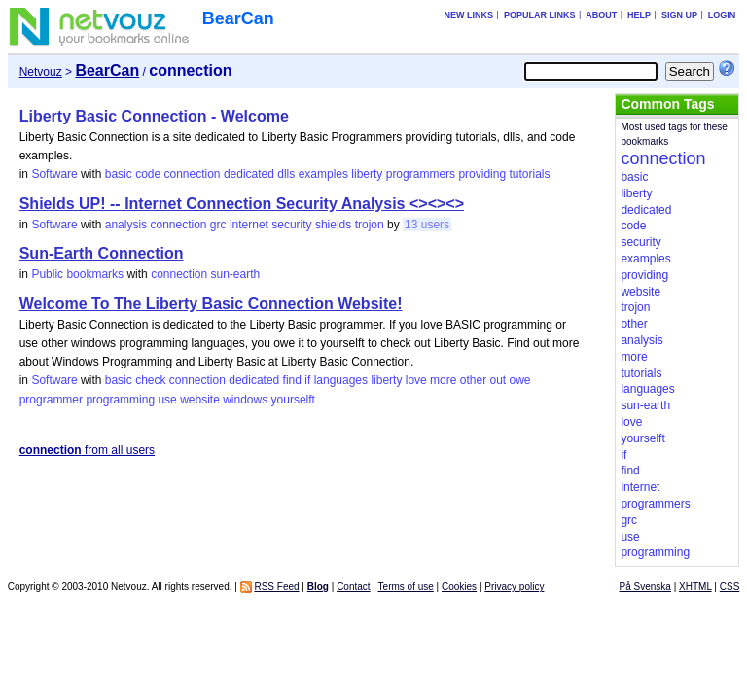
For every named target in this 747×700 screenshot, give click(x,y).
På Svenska (645, 587)
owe (520, 380)
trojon (370, 225)
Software (54, 174)
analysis (126, 225)
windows (245, 400)
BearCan (238, 18)
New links (469, 15)
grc (218, 225)
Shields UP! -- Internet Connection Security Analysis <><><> (242, 204)
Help (639, 15)
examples (323, 174)
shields (333, 225)
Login (722, 15)
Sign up (679, 15)
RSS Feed (276, 587)
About (601, 15)
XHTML (695, 587)
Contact (353, 587)
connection (193, 174)
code (148, 174)
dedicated (249, 174)
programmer (51, 400)
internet (249, 225)
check (150, 380)
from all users (87, 450)
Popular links (540, 15)
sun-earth (236, 274)
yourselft (293, 400)
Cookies (459, 587)
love (416, 380)
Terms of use (406, 587)
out (498, 380)
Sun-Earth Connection (102, 253)
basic (119, 174)
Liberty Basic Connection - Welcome (154, 116)
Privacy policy (514, 587)
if (307, 380)
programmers (421, 174)
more (443, 380)
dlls (286, 174)
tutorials (529, 174)
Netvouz (41, 72)
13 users (427, 225)
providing (482, 174)
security (291, 225)
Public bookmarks (77, 274)
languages (341, 380)
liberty (367, 174)
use (167, 400)
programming (120, 400)
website (200, 400)
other (473, 380)
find (292, 380)
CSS (730, 587)
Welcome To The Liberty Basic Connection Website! (211, 304)
